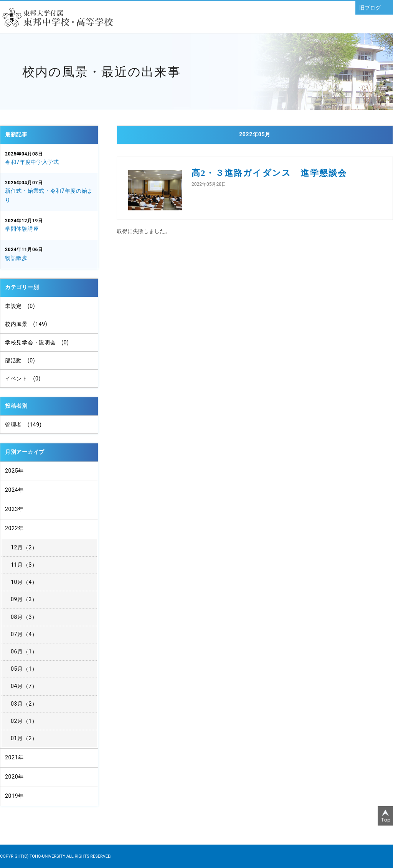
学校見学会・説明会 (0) (37, 342)
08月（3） (24, 617)
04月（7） (24, 686)
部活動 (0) (20, 360)
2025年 (14, 471)
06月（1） (24, 651)
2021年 (14, 757)
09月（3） (24, 599)
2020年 (14, 777)
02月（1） (24, 721)
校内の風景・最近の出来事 (102, 72)
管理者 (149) (23, 425)
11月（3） (24, 565)
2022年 (14, 528)
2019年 (14, 796)
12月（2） (24, 547)
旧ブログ (370, 8)
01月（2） (24, 738)
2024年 (14, 490)
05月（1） (24, 669)
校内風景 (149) (26, 324)
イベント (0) (23, 379)
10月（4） (24, 582)
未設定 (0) (20, 306)
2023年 (14, 509)
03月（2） (24, 704)
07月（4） (24, 634)
